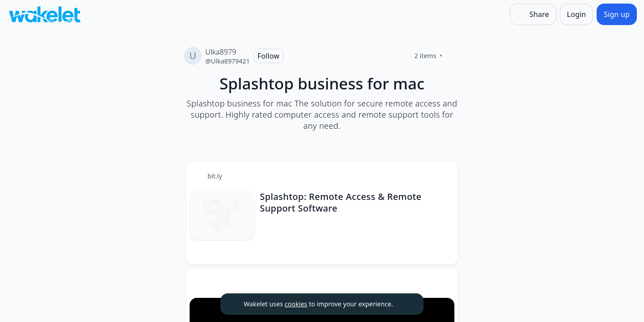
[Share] (533, 14)
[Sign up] (617, 14)
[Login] (577, 14)
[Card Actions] (444, 175)
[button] (444, 176)
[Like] (453, 56)
